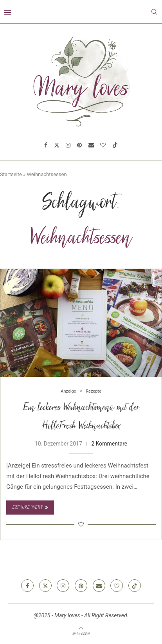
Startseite (11, 174)
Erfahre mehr (30, 508)
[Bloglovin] (103, 145)
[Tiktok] (115, 145)
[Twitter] (57, 145)
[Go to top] (81, 634)
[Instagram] (68, 145)
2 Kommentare (109, 444)
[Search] (154, 12)
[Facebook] (46, 145)
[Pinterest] (79, 145)
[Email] (91, 145)
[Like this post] (81, 524)
